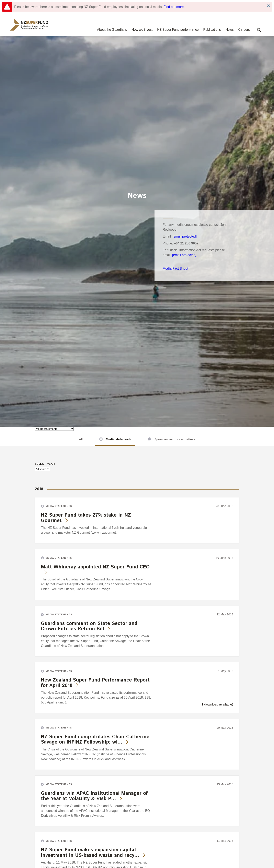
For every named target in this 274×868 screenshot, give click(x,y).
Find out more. (174, 7)
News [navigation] (230, 30)
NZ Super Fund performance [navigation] (178, 30)
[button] (259, 30)
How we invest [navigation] (142, 30)
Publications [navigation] (212, 30)
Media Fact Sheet (175, 269)
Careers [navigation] (244, 30)
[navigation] (29, 25)
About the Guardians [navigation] (112, 30)
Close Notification (268, 6)
